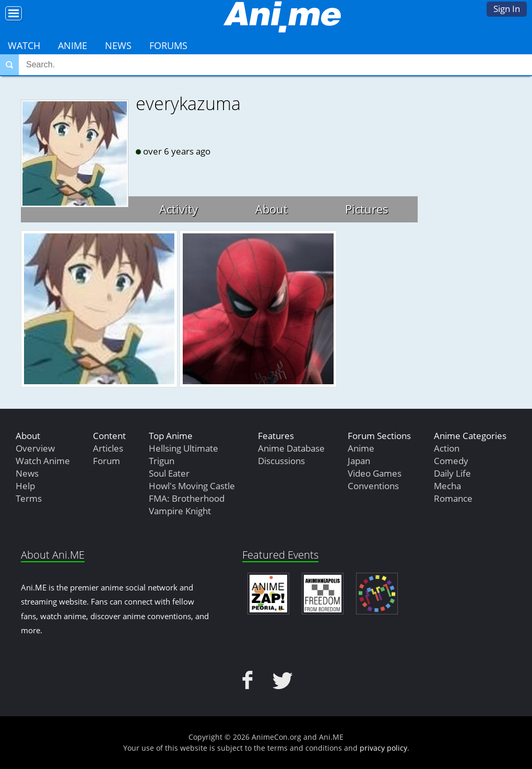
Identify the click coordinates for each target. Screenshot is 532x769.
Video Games (375, 473)
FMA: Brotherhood (187, 498)
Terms (29, 498)
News (118, 45)
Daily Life (452, 473)
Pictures (367, 209)
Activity (179, 209)
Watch (24, 45)
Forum (107, 461)
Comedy (451, 461)
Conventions (373, 486)
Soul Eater (169, 473)
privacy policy (383, 748)
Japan (359, 461)
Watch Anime (43, 461)
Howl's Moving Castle (192, 486)
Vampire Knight (180, 511)
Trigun (162, 461)
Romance (453, 498)
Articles (108, 448)
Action (447, 448)
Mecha (447, 486)
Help (25, 486)
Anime (73, 45)
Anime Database (291, 448)
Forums (168, 45)
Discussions (281, 461)
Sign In (507, 9)
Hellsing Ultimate (184, 448)
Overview (35, 448)
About (271, 209)
